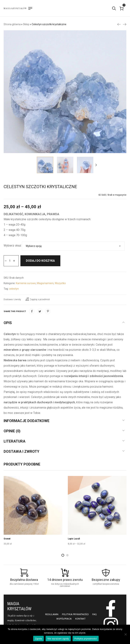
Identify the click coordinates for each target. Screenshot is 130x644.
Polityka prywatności (86, 639)
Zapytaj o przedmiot (38, 299)
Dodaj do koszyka (40, 261)
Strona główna (12, 24)
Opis (8, 323)
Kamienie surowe (26, 283)
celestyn (14, 289)
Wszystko (60, 283)
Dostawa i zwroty (12, 299)
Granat (7, 539)
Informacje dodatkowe (27, 421)
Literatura (14, 441)
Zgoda (38, 639)
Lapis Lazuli (74, 539)
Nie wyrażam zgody (58, 639)
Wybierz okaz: (13, 246)
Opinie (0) (12, 431)
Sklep (26, 24)
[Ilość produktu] (10, 261)
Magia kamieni (45, 283)
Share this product (15, 311)
